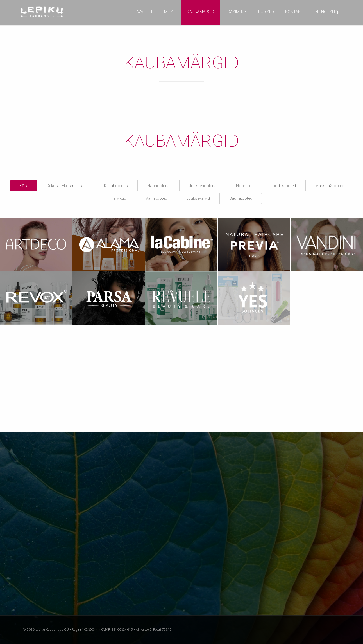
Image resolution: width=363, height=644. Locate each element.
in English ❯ (327, 12)
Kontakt (294, 12)
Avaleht (145, 12)
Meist (170, 12)
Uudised (266, 12)
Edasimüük (236, 12)
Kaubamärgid (200, 12)
